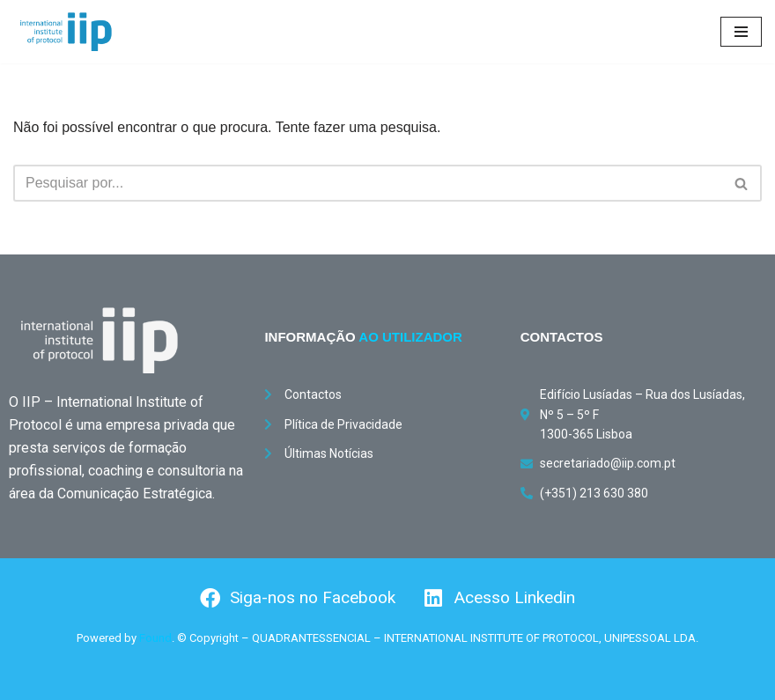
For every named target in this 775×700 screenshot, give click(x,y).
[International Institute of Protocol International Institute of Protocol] (66, 32)
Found (155, 638)
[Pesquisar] (368, 183)
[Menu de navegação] (741, 32)
